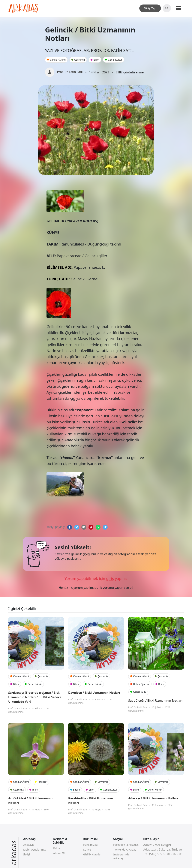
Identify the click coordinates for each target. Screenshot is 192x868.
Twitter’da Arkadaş (125, 850)
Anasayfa (29, 845)
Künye (87, 850)
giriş (110, 579)
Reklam (58, 848)
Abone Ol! (59, 853)
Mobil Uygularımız (34, 850)
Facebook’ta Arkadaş (126, 845)
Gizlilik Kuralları (93, 854)
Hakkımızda (90, 845)
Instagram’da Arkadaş (121, 856)
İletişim (28, 854)
